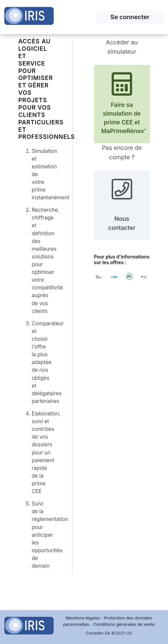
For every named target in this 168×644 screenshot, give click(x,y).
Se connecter (130, 17)
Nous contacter (122, 204)
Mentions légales (83, 618)
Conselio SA (98, 633)
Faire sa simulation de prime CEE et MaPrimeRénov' (124, 104)
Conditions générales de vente (124, 624)
